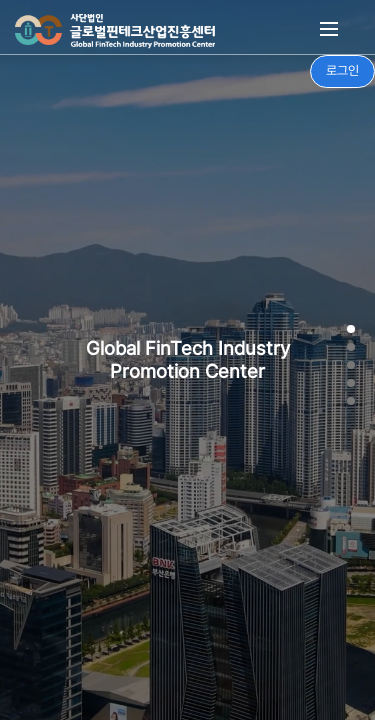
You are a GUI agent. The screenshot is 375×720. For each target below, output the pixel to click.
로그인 (342, 70)
